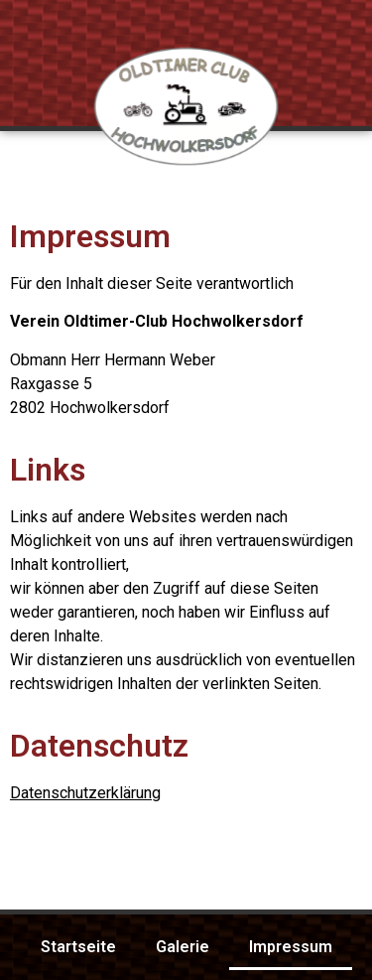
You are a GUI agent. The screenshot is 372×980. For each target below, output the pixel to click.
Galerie (183, 947)
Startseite (78, 947)
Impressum (291, 947)
